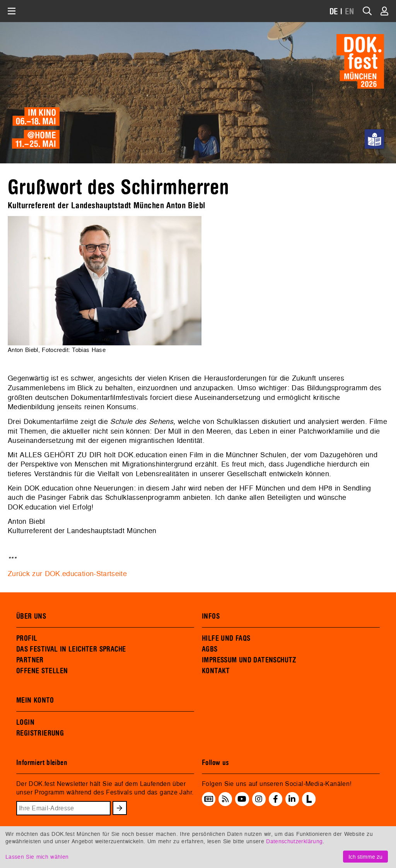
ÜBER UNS (31, 616)
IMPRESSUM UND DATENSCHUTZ (249, 660)
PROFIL (27, 638)
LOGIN (25, 722)
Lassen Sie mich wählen (37, 857)
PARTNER (30, 660)
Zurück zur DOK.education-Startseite (67, 574)
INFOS (211, 616)
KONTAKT (216, 671)
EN (350, 12)
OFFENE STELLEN (42, 671)
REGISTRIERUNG (40, 733)
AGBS (210, 649)
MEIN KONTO (35, 700)
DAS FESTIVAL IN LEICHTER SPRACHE (71, 649)
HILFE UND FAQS (226, 638)
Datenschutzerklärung (294, 841)
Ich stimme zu (365, 857)
